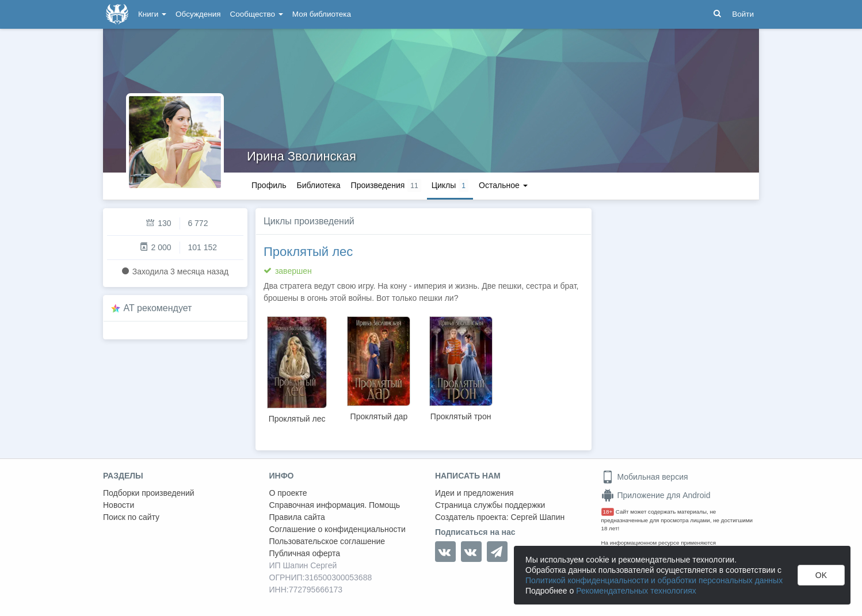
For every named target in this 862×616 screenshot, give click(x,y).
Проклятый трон (461, 416)
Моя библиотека (322, 14)
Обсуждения (198, 14)
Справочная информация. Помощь (335, 505)
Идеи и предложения (474, 493)
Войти (743, 14)
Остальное (503, 185)
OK (821, 575)
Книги (152, 14)
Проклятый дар (379, 416)
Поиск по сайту (131, 517)
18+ (608, 512)
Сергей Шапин (537, 517)
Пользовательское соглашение (327, 541)
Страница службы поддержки (490, 505)
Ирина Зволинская (302, 156)
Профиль (269, 185)
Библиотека (318, 185)
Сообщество (257, 14)
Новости (119, 505)
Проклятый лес (308, 252)
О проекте (288, 493)
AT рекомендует (158, 308)
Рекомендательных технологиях (636, 591)
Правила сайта (297, 517)
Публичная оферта (305, 553)
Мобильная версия (645, 477)
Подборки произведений (149, 493)
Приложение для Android (656, 495)
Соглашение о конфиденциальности (337, 529)
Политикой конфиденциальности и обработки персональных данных (654, 580)
